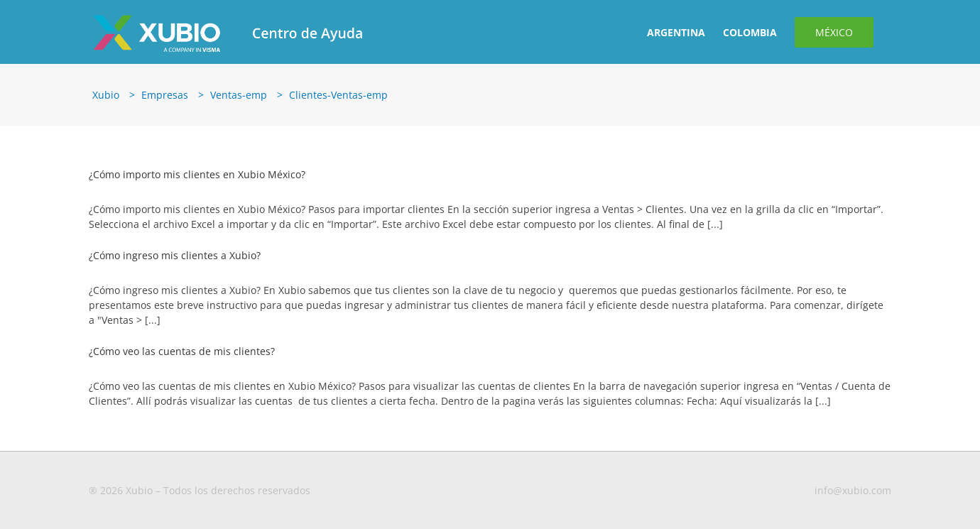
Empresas (165, 95)
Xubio (106, 95)
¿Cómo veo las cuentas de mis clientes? (182, 351)
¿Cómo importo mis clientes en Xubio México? (197, 174)
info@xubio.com (853, 490)
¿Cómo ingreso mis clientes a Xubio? (175, 255)
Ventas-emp (239, 95)
